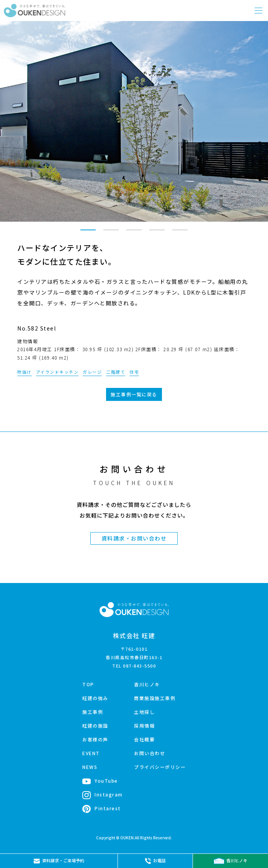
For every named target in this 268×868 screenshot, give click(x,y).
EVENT (91, 753)
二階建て (116, 372)
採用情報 (144, 726)
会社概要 (144, 739)
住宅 (134, 372)
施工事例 (93, 712)
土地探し (144, 712)
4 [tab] (157, 233)
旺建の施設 (95, 726)
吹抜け (25, 372)
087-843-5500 (139, 666)
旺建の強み (95, 698)
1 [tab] (88, 233)
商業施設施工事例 (155, 698)
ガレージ (92, 372)
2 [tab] (111, 233)
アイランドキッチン (57, 372)
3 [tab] (134, 233)
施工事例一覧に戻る (134, 394)
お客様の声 (95, 739)
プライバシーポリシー (160, 767)
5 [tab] (180, 233)
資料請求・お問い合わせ (134, 538)
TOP (88, 684)
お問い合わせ (150, 753)
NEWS (90, 767)
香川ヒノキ (147, 684)
